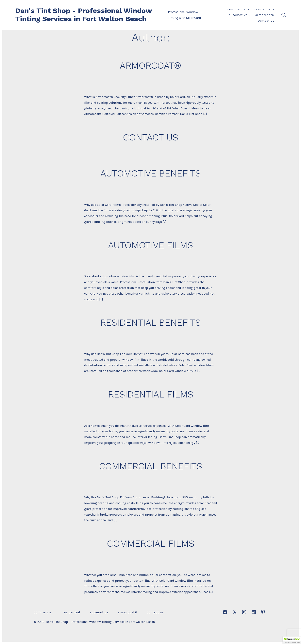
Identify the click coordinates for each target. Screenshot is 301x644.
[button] (292, 640)
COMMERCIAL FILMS (151, 543)
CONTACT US (266, 20)
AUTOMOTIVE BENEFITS (151, 173)
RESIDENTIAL (264, 9)
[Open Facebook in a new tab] (225, 612)
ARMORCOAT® (265, 15)
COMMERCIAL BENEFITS (150, 466)
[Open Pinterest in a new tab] (263, 612)
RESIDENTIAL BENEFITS (150, 322)
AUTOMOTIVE (239, 15)
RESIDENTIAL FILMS (151, 394)
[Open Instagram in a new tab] (244, 612)
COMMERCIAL (238, 9)
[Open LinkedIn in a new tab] (254, 612)
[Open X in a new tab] (235, 612)
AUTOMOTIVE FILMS (150, 245)
